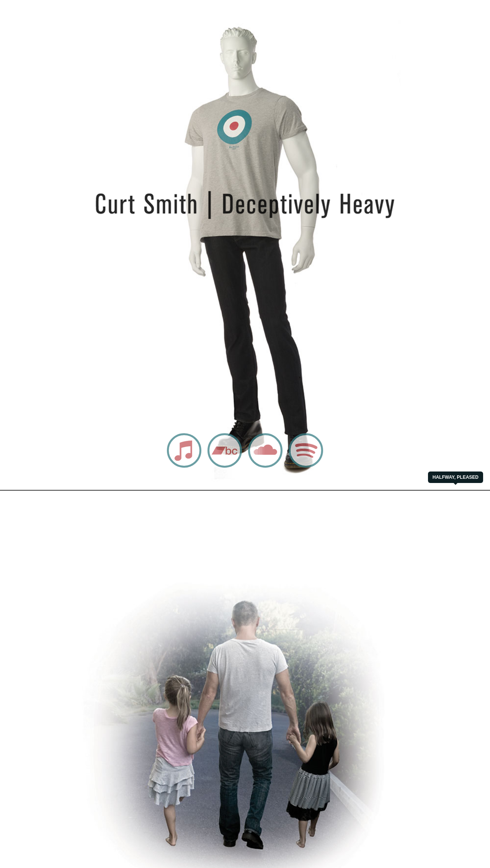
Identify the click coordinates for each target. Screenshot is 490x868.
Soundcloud (262, 467)
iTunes (176, 467)
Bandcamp (220, 467)
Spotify (298, 467)
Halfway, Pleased (456, 477)
